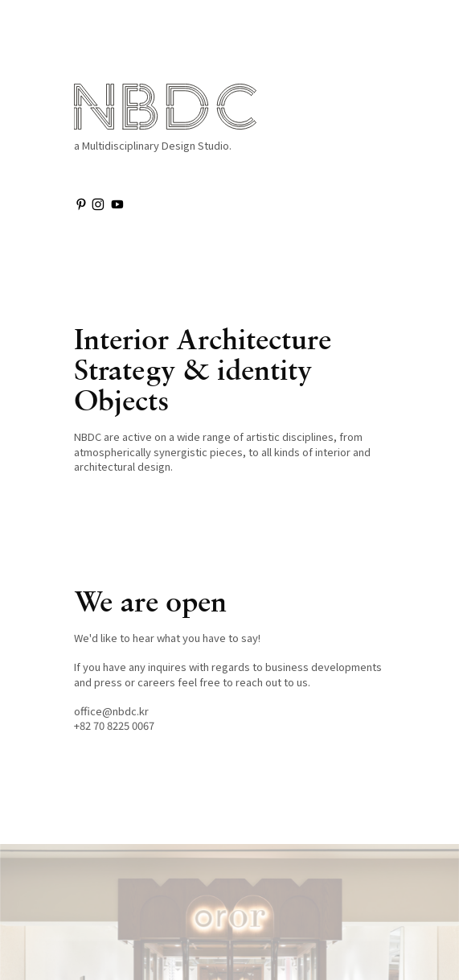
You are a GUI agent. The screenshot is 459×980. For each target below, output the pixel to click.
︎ (98, 204)
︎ (81, 204)
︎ (117, 204)
